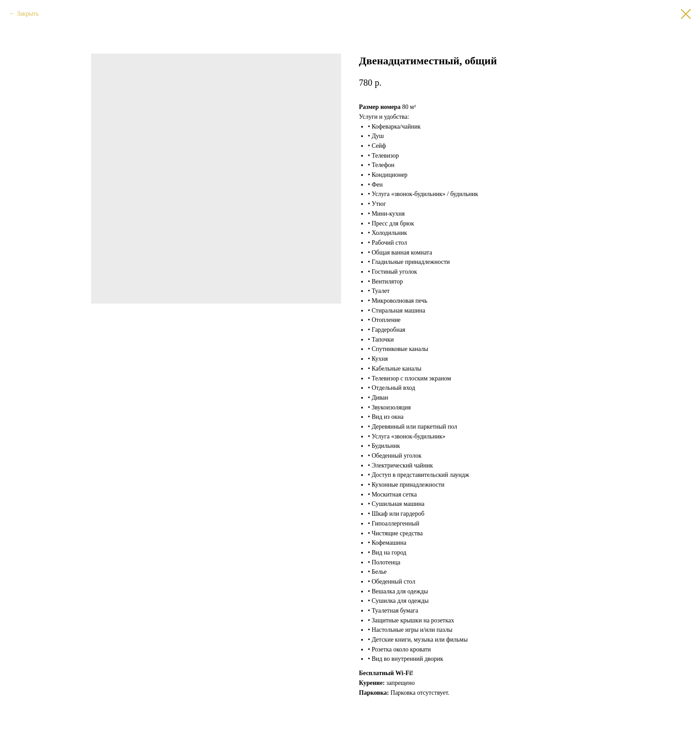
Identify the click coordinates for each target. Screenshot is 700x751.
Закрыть (28, 14)
